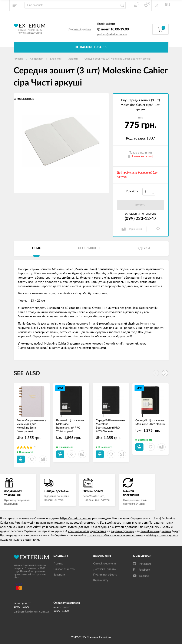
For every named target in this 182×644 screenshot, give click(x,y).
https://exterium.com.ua (76, 519)
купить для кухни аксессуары (88, 527)
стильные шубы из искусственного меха (115, 536)
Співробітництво (64, 569)
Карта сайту (101, 580)
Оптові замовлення (105, 564)
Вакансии (59, 575)
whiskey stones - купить (162, 536)
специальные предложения (87, 531)
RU (167, 5)
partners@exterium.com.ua (112, 34)
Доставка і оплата (104, 569)
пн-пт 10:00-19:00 (113, 29)
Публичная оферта (105, 575)
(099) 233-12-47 (141, 219)
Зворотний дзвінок (80, 29)
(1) (35, 447)
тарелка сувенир (122, 531)
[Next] (165, 373)
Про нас (58, 564)
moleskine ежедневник (156, 531)
